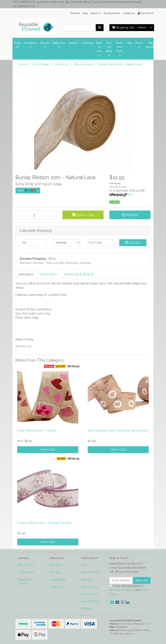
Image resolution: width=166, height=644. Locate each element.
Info (130, 195)
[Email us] (112, 602)
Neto (148, 624)
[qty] (33, 243)
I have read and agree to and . (130, 590)
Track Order (26, 572)
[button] (130, 215)
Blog (85, 13)
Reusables (30, 43)
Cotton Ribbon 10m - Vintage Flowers (44, 523)
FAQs (85, 565)
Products (75, 13)
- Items (129, 27)
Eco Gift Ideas (109, 47)
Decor (139, 43)
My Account (26, 565)
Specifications (49, 274)
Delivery (86, 580)
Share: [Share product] (27, 190)
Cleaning (87, 43)
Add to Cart (83, 215)
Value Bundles (151, 45)
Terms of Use (90, 587)
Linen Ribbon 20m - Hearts (37, 430)
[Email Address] (121, 580)
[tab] (26, 274)
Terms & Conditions (122, 590)
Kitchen (45, 43)
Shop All (17, 45)
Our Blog (56, 572)
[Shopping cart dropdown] (151, 28)
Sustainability (58, 580)
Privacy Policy (90, 594)
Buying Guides (112, 13)
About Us (96, 13)
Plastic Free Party (120, 47)
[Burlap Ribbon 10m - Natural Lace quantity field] (36, 215)
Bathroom (59, 43)
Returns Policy (90, 572)
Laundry (74, 43)
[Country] (67, 243)
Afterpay (87, 609)
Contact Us (129, 13)
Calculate (133, 243)
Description (26, 274)
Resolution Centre (25, 582)
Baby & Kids (99, 47)
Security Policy (91, 601)
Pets (129, 43)
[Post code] (100, 243)
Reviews (79, 274)
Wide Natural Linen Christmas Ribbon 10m (118, 430)
